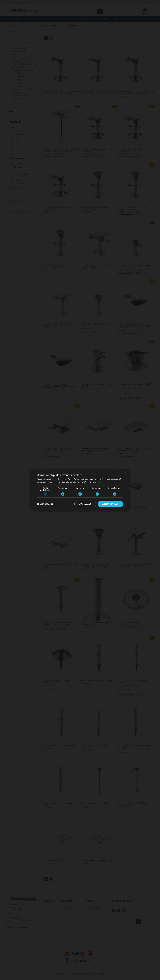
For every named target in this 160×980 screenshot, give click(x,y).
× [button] (126, 472)
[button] (45, 504)
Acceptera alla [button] (110, 504)
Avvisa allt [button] (85, 504)
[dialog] (80, 490)
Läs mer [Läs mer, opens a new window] (102, 482)
